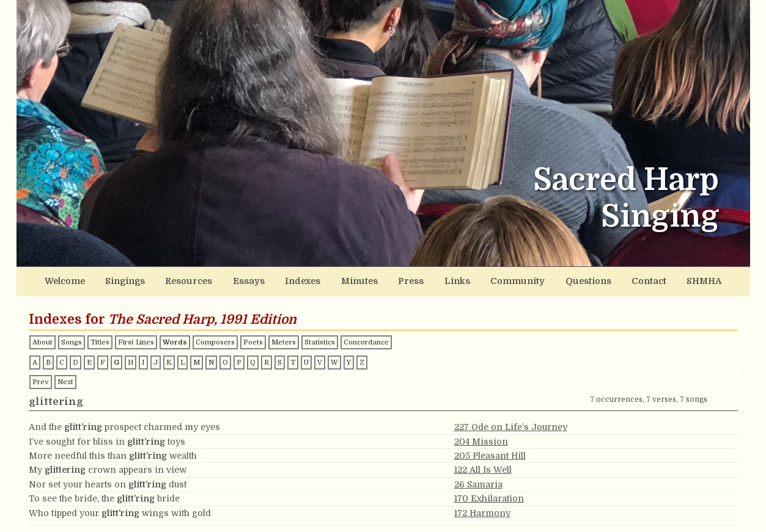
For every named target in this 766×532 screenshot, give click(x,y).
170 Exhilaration (489, 497)
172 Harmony (482, 512)
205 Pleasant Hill (490, 454)
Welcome (73, 281)
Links (456, 281)
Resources (195, 281)
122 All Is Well (483, 469)
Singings (133, 281)
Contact (642, 281)
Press (411, 281)
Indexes (306, 281)
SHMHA (695, 281)
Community (514, 281)
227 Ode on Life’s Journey (511, 426)
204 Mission (481, 440)
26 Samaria (478, 483)
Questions (583, 281)
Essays (253, 281)
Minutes (361, 281)
